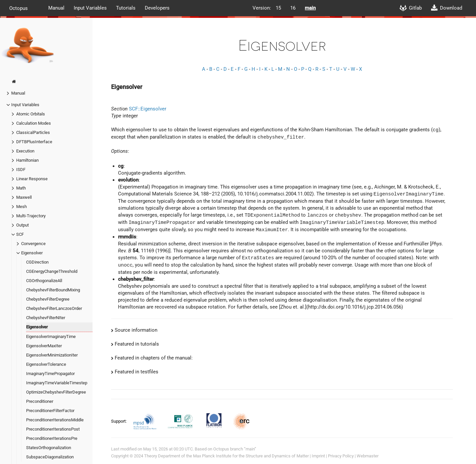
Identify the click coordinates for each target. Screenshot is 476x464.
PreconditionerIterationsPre (52, 438)
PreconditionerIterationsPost (53, 429)
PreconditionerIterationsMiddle (55, 420)
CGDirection (37, 262)
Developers (157, 8)
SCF (20, 234)
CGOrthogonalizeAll (44, 281)
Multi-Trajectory (31, 216)
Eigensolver (32, 253)
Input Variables (90, 8)
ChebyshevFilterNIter (46, 318)
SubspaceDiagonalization (50, 457)
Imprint (318, 456)
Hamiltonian (27, 160)
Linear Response (32, 179)
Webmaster (368, 456)
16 (293, 8)
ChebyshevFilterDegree (48, 299)
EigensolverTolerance (46, 364)
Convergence (33, 244)
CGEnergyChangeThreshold (52, 271)
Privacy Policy (341, 456)
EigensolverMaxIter (44, 346)
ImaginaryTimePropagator (50, 374)
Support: (119, 421)
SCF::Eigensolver (148, 109)
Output (22, 225)
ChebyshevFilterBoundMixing (53, 290)
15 (278, 8)
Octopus (19, 8)
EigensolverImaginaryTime (51, 337)
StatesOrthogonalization (49, 448)
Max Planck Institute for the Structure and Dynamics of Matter (251, 456)
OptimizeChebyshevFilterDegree (56, 392)
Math (21, 188)
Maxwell (24, 197)
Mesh (21, 207)
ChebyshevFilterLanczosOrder (54, 308)
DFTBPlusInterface (34, 142)
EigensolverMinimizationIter (52, 355)
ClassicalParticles (33, 132)
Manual (56, 8)
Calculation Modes (34, 123)
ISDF (21, 169)
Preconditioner (40, 401)
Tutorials (126, 8)
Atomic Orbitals (31, 114)
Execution (25, 151)
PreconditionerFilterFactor (50, 411)
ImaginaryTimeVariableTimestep (57, 383)
